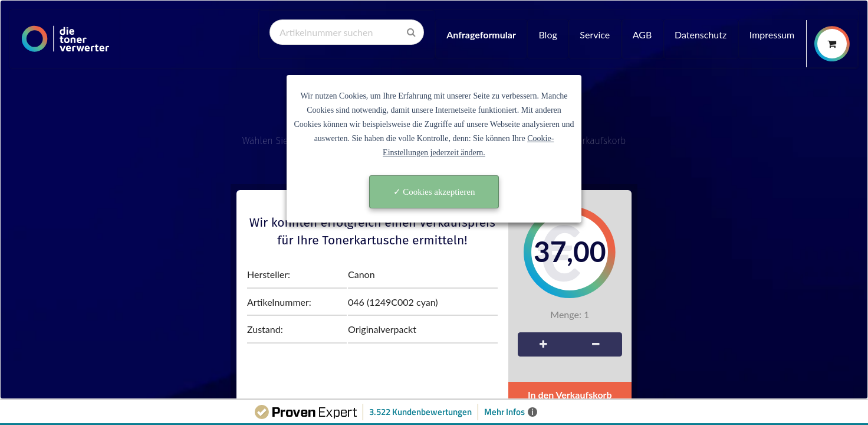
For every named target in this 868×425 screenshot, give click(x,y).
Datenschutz (701, 35)
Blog (548, 35)
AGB (642, 35)
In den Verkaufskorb (570, 395)
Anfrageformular (481, 35)
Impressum (772, 35)
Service (595, 35)
